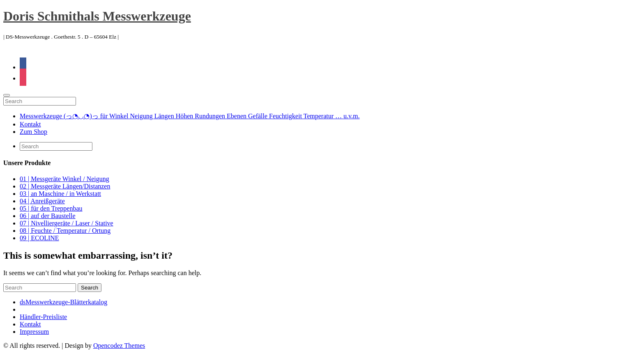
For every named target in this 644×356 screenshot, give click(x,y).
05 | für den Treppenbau (51, 208)
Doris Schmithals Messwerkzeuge (97, 16)
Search (90, 288)
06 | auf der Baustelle (48, 216)
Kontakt (30, 124)
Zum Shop (33, 132)
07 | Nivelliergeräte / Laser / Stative (67, 223)
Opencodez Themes (119, 346)
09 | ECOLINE (39, 238)
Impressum (34, 332)
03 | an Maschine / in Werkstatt (60, 194)
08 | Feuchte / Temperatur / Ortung (65, 231)
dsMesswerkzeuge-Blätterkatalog (63, 302)
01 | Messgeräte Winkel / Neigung (64, 179)
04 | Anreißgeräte (42, 201)
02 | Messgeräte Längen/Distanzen (65, 186)
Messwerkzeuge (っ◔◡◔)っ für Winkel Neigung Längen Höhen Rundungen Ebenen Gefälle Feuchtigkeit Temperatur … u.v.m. (190, 116)
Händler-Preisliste (43, 317)
